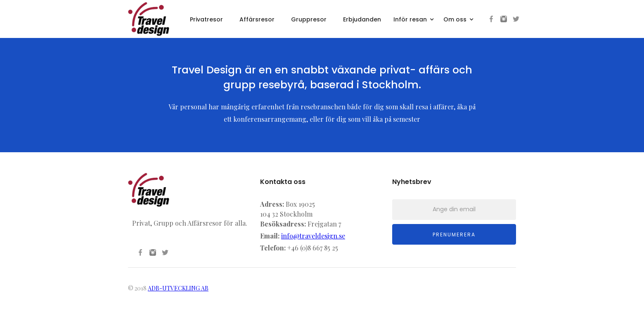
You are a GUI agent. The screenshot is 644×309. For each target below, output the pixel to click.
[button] (414, 18)
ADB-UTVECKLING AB (178, 288)
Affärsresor (257, 19)
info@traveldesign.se (313, 236)
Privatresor (206, 19)
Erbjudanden (362, 19)
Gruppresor (309, 19)
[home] (149, 19)
